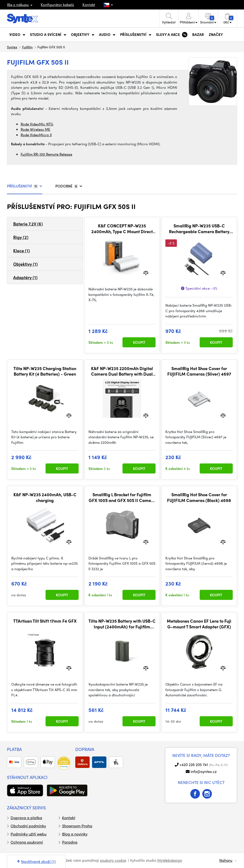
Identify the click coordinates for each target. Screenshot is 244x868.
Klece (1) (22, 251)
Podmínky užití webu (29, 834)
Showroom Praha (77, 826)
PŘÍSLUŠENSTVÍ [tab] (25, 186)
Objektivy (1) (26, 264)
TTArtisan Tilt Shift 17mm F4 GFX (45, 621)
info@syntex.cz (204, 771)
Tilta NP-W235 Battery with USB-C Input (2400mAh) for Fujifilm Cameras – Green (122, 624)
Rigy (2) (21, 237)
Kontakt (89, 5)
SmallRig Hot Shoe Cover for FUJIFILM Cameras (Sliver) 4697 (199, 371)
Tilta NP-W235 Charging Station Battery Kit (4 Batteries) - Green (45, 371)
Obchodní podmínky (28, 826)
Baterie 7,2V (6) (28, 224)
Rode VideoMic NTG (37, 124)
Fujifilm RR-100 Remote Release (46, 154)
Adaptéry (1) (25, 277)
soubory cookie (113, 860)
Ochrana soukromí (27, 842)
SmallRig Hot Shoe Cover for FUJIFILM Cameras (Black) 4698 (199, 497)
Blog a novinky (75, 834)
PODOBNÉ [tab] (69, 186)
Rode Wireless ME (35, 129)
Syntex (12, 47)
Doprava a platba (26, 818)
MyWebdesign (170, 860)
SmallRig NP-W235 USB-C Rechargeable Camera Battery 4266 (199, 228)
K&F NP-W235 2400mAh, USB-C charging (45, 497)
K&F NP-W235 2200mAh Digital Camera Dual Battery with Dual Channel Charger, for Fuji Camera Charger (122, 371)
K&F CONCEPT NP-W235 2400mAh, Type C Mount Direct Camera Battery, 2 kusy (122, 228)
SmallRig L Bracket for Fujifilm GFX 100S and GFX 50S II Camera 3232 (122, 497)
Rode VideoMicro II (36, 135)
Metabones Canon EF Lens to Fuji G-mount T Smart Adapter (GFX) (199, 624)
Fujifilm (27, 47)
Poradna (70, 842)
